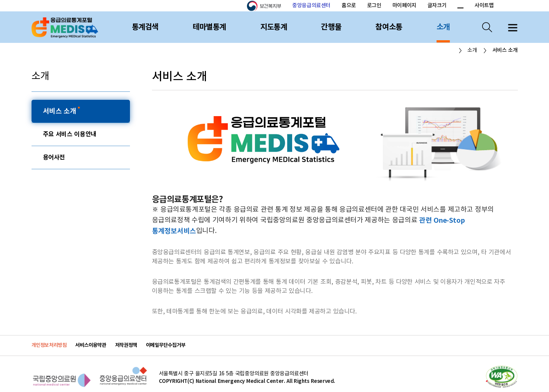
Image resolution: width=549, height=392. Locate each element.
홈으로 (349, 6)
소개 (443, 27)
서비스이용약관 (91, 345)
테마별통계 (209, 27)
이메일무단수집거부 (166, 345)
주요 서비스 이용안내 (70, 134)
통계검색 (145, 27)
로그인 (374, 6)
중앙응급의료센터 (311, 6)
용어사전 (54, 157)
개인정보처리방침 (49, 345)
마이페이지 (404, 6)
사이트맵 (484, 6)
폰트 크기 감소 (460, 6)
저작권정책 (126, 345)
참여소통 (389, 27)
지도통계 (274, 27)
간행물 (331, 27)
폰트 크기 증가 (451, 6)
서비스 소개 (61, 111)
